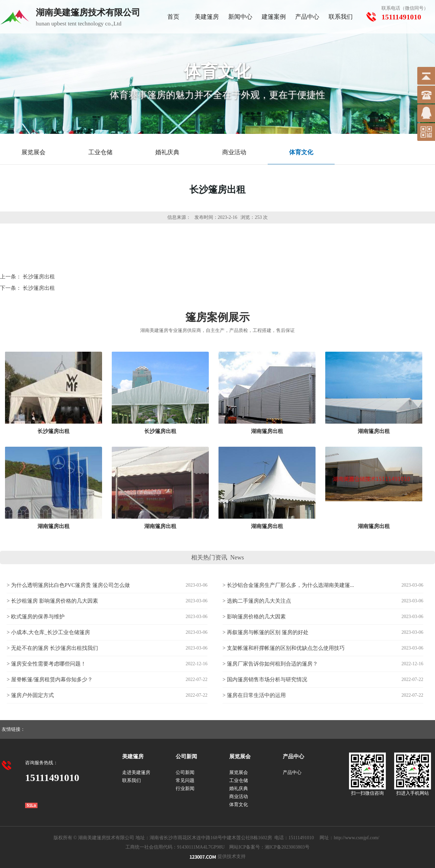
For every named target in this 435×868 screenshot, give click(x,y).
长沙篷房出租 (39, 277)
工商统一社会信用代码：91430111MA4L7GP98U (175, 847)
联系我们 (341, 17)
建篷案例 (274, 17)
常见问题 (185, 780)
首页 (173, 17)
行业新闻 (185, 789)
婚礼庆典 (239, 789)
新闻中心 (240, 17)
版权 (58, 838)
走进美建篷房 (136, 772)
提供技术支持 (217, 856)
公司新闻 (185, 772)
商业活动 (239, 797)
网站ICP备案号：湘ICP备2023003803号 (269, 847)
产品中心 (307, 17)
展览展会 (239, 772)
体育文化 (239, 805)
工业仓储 (239, 780)
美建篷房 (207, 17)
